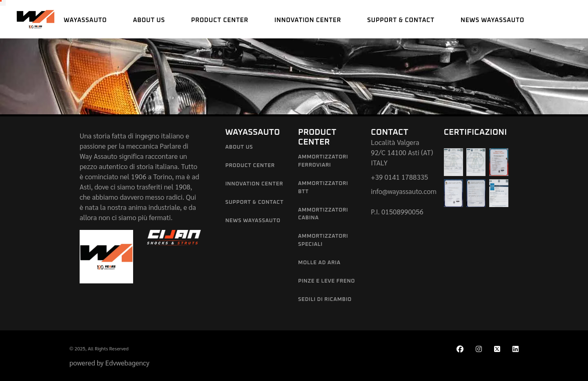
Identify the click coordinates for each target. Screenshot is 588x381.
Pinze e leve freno (326, 281)
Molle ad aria (319, 263)
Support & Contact (255, 202)
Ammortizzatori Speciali (323, 240)
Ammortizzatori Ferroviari (323, 161)
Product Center (250, 166)
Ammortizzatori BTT (323, 188)
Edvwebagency (127, 363)
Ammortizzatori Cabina (323, 214)
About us (239, 147)
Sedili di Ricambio (325, 300)
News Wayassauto (253, 221)
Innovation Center (254, 184)
